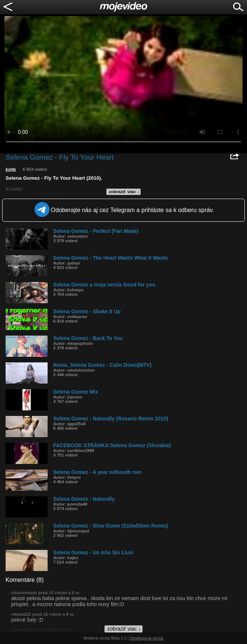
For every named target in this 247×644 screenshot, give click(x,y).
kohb (11, 169)
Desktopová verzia (147, 638)
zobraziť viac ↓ (124, 192)
